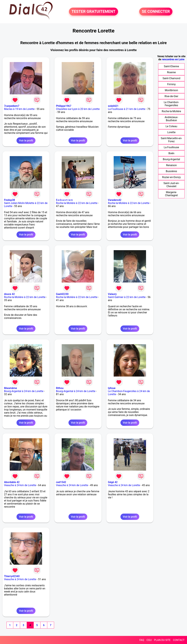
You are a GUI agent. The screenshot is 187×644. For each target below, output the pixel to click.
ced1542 (61, 482)
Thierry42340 (12, 576)
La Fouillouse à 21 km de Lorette (127, 109)
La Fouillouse (171, 147)
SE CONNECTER (156, 12)
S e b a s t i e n (64, 200)
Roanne (171, 72)
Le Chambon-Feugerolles (171, 104)
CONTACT (179, 640)
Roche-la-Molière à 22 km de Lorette (77, 203)
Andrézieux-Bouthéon (171, 119)
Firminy (171, 84)
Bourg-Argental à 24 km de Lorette (24, 391)
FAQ (142, 640)
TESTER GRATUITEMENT (93, 12)
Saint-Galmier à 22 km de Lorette (127, 297)
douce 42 (9, 294)
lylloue (112, 388)
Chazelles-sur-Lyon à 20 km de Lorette (78, 109)
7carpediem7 (12, 106)
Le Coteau (171, 126)
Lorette (171, 132)
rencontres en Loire (173, 59)
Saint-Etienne (171, 66)
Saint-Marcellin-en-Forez (171, 140)
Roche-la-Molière (171, 111)
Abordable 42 (12, 482)
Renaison (171, 165)
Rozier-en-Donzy (171, 177)
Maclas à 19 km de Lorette (19, 109)
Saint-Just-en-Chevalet (171, 185)
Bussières (171, 171)
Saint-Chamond (171, 78)
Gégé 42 (113, 482)
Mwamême (11, 388)
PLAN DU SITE (162, 640)
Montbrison (171, 90)
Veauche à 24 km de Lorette (20, 485)
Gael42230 (62, 294)
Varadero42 (115, 200)
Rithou (60, 388)
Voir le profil (26, 141)
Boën (171, 153)
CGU (149, 640)
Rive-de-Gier (171, 96)
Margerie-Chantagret (171, 194)
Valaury (112, 294)
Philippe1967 (64, 106)
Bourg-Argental (171, 159)
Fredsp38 (9, 200)
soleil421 (113, 106)
